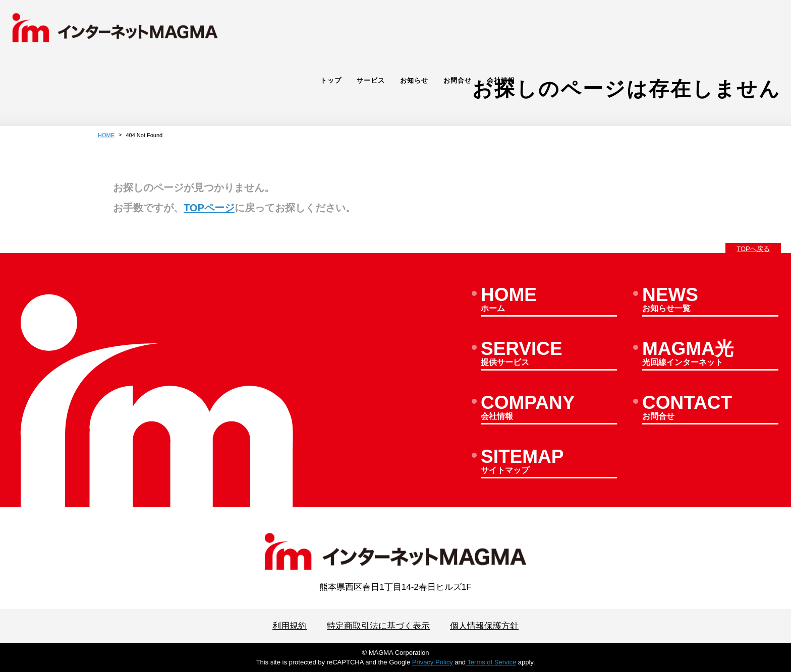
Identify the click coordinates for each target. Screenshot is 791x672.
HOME (106, 135)
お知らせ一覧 (710, 300)
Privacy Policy (433, 662)
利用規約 (290, 626)
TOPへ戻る (753, 249)
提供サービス (549, 354)
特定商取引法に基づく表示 (378, 626)
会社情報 (762, 28)
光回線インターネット (710, 354)
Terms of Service (491, 662)
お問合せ (718, 28)
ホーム (549, 300)
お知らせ (675, 28)
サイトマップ (549, 462)
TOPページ (209, 208)
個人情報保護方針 (484, 626)
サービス (632, 28)
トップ (592, 28)
